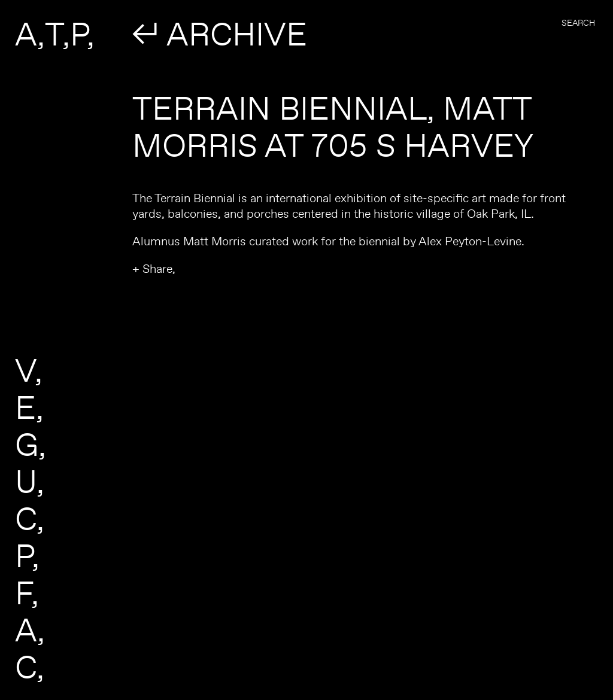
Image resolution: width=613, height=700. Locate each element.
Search (578, 23)
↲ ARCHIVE (220, 34)
